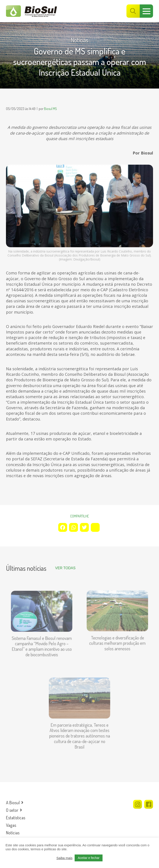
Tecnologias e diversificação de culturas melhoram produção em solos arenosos (117, 640)
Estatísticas (16, 818)
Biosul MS (50, 109)
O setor (12, 810)
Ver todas (65, 568)
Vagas (11, 825)
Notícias (79, 40)
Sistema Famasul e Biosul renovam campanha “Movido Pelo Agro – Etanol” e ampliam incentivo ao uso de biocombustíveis (42, 644)
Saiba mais (65, 858)
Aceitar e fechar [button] (89, 858)
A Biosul (13, 802)
